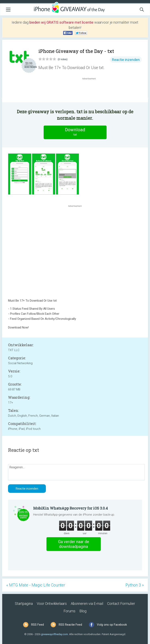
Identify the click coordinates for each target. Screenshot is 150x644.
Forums (69, 611)
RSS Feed (37, 625)
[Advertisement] (91, 90)
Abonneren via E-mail (87, 604)
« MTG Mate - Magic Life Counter (36, 585)
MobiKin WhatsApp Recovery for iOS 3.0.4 (70, 508)
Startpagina (24, 604)
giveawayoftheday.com (54, 634)
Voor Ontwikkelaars (52, 604)
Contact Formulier (121, 604)
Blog (83, 611)
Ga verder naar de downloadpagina (74, 544)
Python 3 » (135, 585)
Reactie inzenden (126, 60)
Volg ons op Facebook (112, 625)
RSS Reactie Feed (70, 625)
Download (75, 132)
